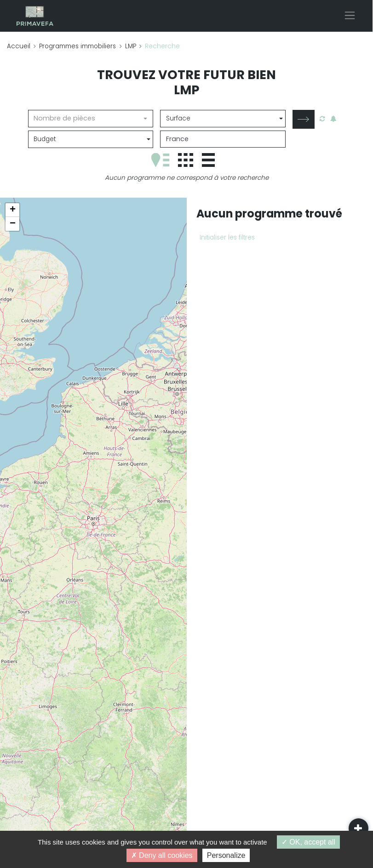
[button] (12, 210)
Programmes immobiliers (77, 46)
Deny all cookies (162, 855)
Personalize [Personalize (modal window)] (226, 855)
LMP (131, 46)
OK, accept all (308, 842)
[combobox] (91, 119)
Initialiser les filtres (227, 237)
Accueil (19, 46)
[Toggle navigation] (350, 15)
